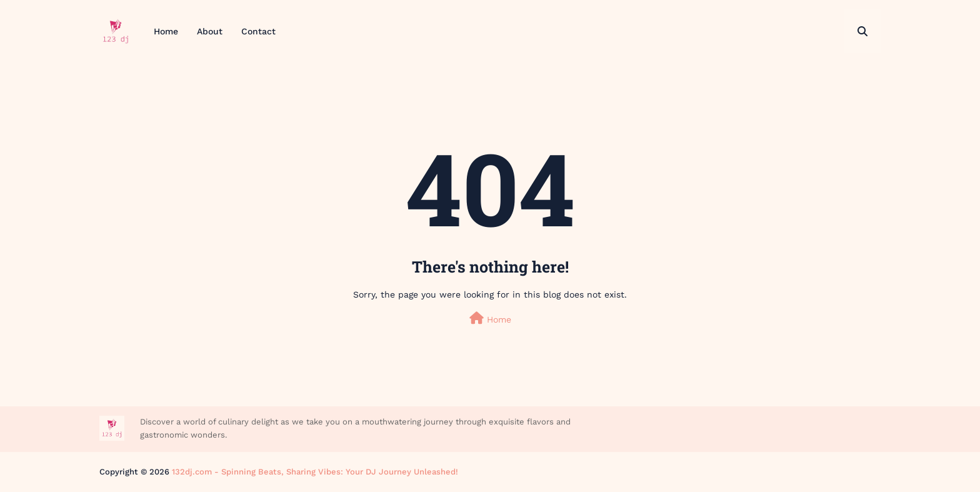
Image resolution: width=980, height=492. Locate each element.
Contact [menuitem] (258, 31)
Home (490, 318)
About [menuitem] (210, 31)
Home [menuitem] (166, 31)
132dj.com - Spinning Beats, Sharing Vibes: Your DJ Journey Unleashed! (315, 472)
